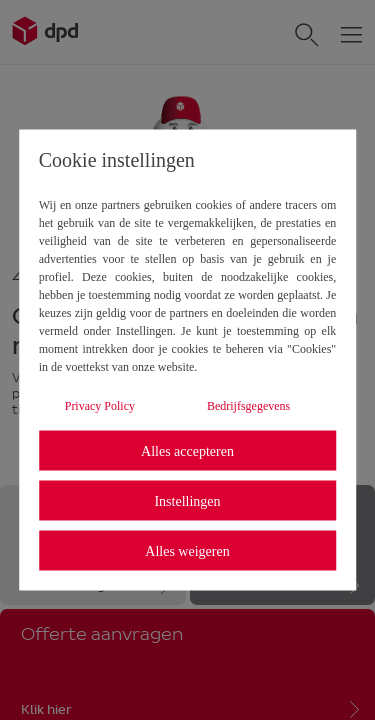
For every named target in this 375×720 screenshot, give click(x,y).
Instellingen (187, 500)
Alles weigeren (187, 550)
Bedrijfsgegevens (248, 406)
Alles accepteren (187, 450)
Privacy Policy (100, 406)
